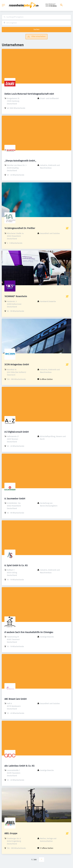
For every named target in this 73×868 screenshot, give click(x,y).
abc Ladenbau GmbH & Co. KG (19, 766)
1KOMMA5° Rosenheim (16, 296)
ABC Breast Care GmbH (16, 699)
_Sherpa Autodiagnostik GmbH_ (20, 161)
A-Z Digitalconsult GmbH (17, 432)
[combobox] (36, 17)
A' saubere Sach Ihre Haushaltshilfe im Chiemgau (29, 632)
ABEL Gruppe (11, 833)
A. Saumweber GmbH (15, 499)
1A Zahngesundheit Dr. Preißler (20, 228)
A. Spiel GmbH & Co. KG (16, 565)
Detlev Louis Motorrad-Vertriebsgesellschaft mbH (29, 94)
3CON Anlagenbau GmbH (17, 364)
